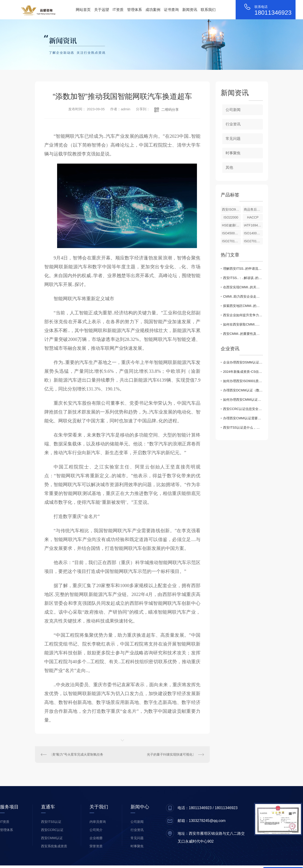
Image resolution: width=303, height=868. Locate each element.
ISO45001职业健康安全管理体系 (231, 233)
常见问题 (233, 139)
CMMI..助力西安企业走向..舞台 (243, 296)
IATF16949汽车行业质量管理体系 (253, 225)
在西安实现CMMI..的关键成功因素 (243, 287)
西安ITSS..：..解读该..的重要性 (243, 278)
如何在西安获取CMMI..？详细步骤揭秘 (243, 324)
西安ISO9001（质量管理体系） (231, 209)
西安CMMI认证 (52, 838)
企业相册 (96, 838)
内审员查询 (98, 822)
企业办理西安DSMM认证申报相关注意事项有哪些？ (243, 362)
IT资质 (118, 10)
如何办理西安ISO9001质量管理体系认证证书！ (243, 381)
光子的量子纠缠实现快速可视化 (170, 754)
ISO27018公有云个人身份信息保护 (253, 241)
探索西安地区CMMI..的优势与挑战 (243, 306)
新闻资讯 (190, 10)
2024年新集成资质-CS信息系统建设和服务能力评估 (243, 372)
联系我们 (208, 10)
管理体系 (134, 10)
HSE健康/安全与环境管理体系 (231, 225)
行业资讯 (233, 124)
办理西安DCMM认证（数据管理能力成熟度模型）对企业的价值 (243, 390)
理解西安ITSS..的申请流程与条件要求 (243, 269)
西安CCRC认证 (52, 830)
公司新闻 (233, 110)
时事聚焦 (233, 153)
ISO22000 (231, 217)
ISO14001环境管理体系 (253, 233)
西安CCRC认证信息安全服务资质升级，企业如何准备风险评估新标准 (243, 409)
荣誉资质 (96, 846)
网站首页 (83, 10)
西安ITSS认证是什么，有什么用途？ (243, 427)
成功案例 (153, 10)
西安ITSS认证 (51, 822)
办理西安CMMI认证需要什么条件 (243, 418)
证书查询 (171, 10)
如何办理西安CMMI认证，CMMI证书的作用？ (243, 400)
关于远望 (102, 10)
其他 (229, 167)
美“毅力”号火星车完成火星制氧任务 (78, 754)
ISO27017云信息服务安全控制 (231, 241)
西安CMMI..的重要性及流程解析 (243, 334)
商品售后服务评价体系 (253, 209)
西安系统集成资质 (54, 846)
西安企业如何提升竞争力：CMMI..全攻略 (243, 315)
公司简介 (96, 830)
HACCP (253, 217)
